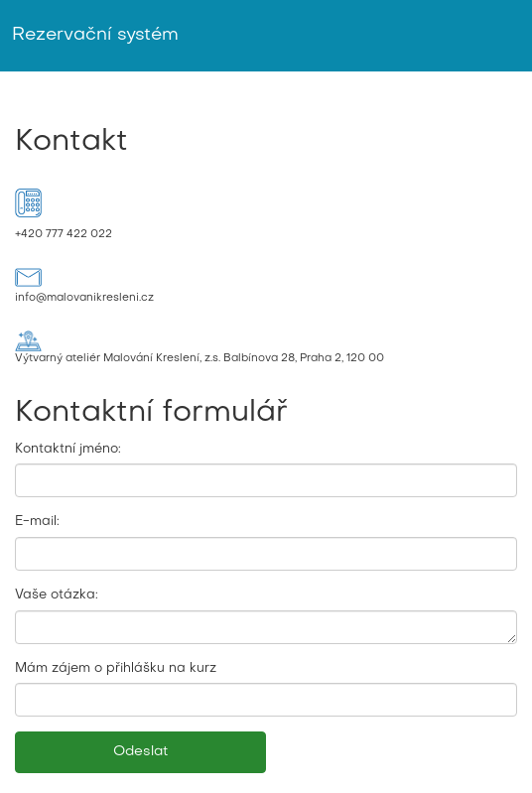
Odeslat (140, 752)
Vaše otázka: (57, 595)
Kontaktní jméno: (68, 449)
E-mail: (37, 522)
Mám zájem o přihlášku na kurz (116, 668)
